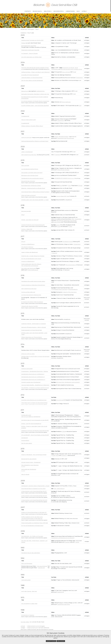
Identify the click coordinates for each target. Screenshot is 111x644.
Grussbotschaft (25, 122)
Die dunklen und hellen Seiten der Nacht (32, 172)
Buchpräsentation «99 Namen (29, 185)
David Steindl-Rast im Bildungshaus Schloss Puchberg (35, 191)
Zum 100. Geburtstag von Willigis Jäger (31, 56)
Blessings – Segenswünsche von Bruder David (33, 187)
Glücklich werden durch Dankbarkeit (31, 381)
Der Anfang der (25, 268)
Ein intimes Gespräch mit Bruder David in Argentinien (35, 100)
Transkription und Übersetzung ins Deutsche (63, 537)
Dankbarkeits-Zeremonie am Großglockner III (33, 379)
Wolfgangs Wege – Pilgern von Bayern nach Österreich (35, 71)
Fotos (61, 185)
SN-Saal (80, 185)
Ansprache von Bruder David (70, 67)
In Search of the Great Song (69, 291)
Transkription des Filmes (63, 604)
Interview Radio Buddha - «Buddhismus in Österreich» (35, 384)
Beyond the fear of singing (28, 180)
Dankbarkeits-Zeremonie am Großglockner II (33, 376)
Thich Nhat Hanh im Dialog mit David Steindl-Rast (34, 402)
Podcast (23, 42)
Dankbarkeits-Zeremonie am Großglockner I (33, 373)
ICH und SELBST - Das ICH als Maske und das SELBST (35, 434)
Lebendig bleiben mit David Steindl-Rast (32, 77)
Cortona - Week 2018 (27, 228)
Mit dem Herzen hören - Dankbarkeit (31, 462)
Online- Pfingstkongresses (61, 136)
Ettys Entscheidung (70, 264)
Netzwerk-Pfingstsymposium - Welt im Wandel (34, 327)
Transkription (79, 77)
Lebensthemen (70, 10)
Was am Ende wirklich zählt (28, 119)
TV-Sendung (57, 154)
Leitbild (84, 10)
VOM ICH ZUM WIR (26, 137)
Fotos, (73, 218)
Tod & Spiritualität (26, 579)
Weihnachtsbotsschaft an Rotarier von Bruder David (35, 140)
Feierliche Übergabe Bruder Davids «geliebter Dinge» (35, 67)
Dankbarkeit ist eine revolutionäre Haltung (32, 178)
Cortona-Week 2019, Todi (62, 195)
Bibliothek (48, 10)
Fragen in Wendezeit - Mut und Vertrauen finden (34, 454)
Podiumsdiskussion (33, 269)
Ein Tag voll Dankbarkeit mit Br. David (31, 258)
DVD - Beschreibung (59, 488)
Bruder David (37, 10)
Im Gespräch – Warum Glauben (29, 53)
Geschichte (32, 268)
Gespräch (67, 541)
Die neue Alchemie (42, 565)
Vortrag (77, 541)
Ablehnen (61, 641)
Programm (64, 455)
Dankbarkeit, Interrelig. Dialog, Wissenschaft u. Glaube (35, 485)
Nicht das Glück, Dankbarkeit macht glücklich (68, 381)
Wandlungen (41, 567)
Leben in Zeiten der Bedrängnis (29, 252)
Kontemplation (25, 440)
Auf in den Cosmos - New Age (29, 591)
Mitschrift (55, 252)
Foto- (71, 68)
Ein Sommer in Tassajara (28, 614)
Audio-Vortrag (57, 221)
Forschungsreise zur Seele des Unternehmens (33, 284)
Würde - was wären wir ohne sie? (30, 219)
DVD (80, 105)
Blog (78, 10)
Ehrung (23, 241)
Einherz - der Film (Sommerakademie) (31, 423)
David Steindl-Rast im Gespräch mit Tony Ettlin (33, 488)
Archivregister (59, 10)
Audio (59, 226)
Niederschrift (60, 591)
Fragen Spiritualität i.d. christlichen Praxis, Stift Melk (35, 522)
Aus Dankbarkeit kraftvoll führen (30, 168)
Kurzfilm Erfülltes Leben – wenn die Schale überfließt (35, 105)
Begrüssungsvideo (26, 210)
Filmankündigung (73, 289)
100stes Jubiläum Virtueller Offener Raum (32, 125)
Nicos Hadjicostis (66, 101)
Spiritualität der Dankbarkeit (29, 469)
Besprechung (25, 90)
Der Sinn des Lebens (27, 442)
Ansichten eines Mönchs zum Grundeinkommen (34, 399)
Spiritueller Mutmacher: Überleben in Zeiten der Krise (35, 93)
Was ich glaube (25, 474)
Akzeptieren (51, 641)
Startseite (28, 10)
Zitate (64, 431)
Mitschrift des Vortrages (63, 169)
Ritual (23, 214)
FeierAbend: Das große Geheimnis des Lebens (33, 281)
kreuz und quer (66, 71)
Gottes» (39, 185)
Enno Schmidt (60, 399)
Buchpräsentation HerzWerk (29, 45)
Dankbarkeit (25, 437)
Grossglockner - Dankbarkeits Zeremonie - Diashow (35, 371)
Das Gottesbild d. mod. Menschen (30, 464)
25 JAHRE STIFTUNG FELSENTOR (30, 74)
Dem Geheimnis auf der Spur (29, 154)
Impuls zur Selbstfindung (28, 243)
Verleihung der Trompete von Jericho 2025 (32, 40)
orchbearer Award (68, 241)
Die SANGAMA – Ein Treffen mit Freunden (32, 535)
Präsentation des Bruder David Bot (30, 49)
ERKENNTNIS (41, 90)
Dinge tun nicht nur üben (28, 353)
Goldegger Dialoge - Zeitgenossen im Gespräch (34, 323)
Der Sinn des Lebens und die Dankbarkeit (32, 80)
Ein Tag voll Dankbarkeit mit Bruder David (32, 525)
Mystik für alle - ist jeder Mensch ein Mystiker (33, 255)
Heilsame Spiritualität (27, 368)
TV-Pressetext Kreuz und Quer (59, 289)
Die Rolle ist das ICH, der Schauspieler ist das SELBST (35, 419)
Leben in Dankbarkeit (27, 151)
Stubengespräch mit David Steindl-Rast (31, 329)
